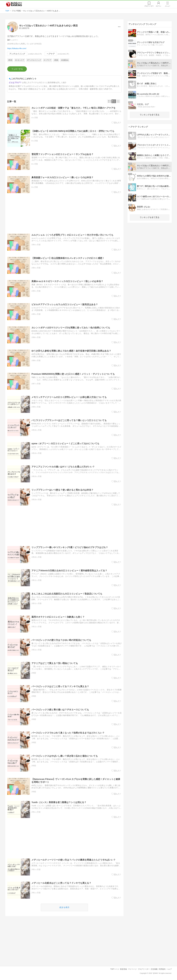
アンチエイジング (17, 54)
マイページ (132, 969)
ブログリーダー (144, 969)
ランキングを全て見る (150, 115)
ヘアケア (51, 54)
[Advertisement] (64, 213)
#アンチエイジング (34, 60)
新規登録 (124, 969)
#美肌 (56, 60)
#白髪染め (65, 60)
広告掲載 (154, 969)
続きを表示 (64, 907)
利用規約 (162, 969)
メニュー (168, 6)
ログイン (159, 6)
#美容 (10, 60)
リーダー (149, 6)
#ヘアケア (47, 60)
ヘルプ (169, 969)
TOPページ (115, 969)
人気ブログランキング (14, 4)
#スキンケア (20, 60)
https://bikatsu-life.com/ (17, 48)
